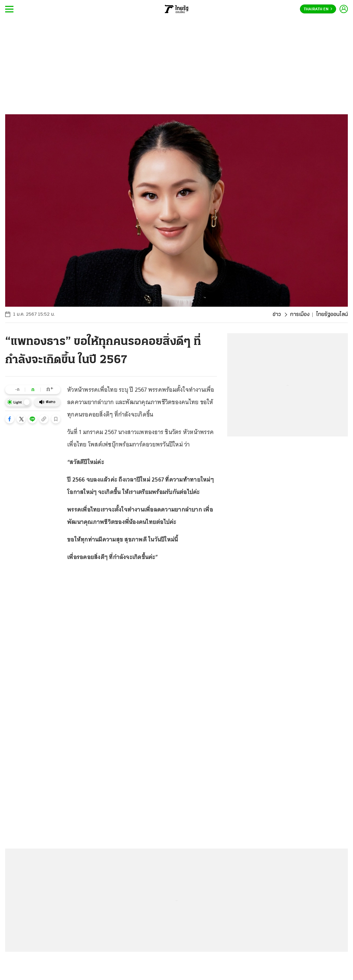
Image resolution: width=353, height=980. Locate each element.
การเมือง (300, 315)
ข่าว (277, 315)
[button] (10, 419)
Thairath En (318, 9)
